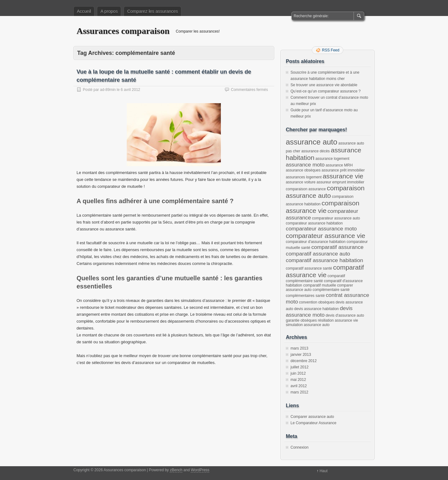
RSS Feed (331, 50)
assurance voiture (301, 182)
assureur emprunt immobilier (340, 182)
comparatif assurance (337, 247)
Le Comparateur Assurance (313, 423)
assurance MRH (339, 165)
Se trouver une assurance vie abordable (324, 85)
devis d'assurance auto (345, 315)
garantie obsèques (301, 320)
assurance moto (305, 165)
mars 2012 (299, 392)
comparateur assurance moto (321, 229)
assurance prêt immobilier (343, 170)
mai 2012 (298, 380)
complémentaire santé (331, 290)
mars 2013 (299, 348)
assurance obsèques (303, 170)
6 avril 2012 (131, 90)
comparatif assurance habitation (325, 260)
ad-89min (108, 90)
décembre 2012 (304, 361)
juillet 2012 (299, 367)
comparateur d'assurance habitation (316, 242)
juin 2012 (298, 373)
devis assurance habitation (317, 309)
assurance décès (315, 151)
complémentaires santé (305, 296)
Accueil (84, 11)
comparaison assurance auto (325, 192)
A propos (109, 11)
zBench (176, 470)
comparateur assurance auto (336, 218)
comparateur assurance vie (325, 236)
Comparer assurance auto (312, 417)
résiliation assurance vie (338, 320)
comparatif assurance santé (309, 268)
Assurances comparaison (123, 31)
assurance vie (343, 176)
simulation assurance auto (308, 325)
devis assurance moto (319, 311)
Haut (324, 471)
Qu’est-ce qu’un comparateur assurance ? (325, 91)
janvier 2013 (301, 355)
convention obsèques (317, 302)
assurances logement (304, 177)
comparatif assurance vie (325, 271)
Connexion (299, 447)
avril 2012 (299, 386)
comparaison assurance (306, 189)
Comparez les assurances (152, 11)
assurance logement (332, 159)
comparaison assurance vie (323, 207)
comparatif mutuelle (320, 285)
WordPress (200, 470)
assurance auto (312, 142)
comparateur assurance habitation (314, 223)
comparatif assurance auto (318, 254)
